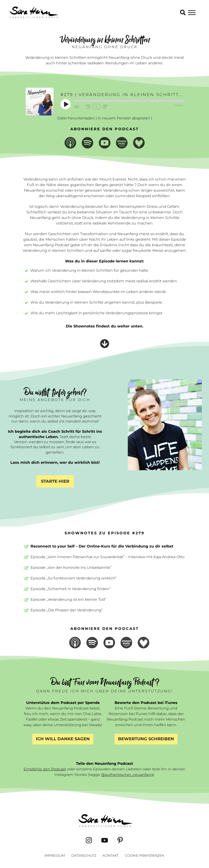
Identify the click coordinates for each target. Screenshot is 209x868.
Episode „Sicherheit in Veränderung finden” (71, 589)
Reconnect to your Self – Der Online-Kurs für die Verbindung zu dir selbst (102, 546)
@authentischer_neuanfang (127, 775)
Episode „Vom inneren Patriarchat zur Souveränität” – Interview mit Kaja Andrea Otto (108, 557)
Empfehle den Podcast (45, 769)
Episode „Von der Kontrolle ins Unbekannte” (71, 568)
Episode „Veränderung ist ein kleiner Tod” (68, 599)
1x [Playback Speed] (97, 107)
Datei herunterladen (76, 118)
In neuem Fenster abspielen (124, 118)
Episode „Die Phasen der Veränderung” (67, 610)
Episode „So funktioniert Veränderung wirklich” (74, 578)
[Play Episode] (66, 104)
